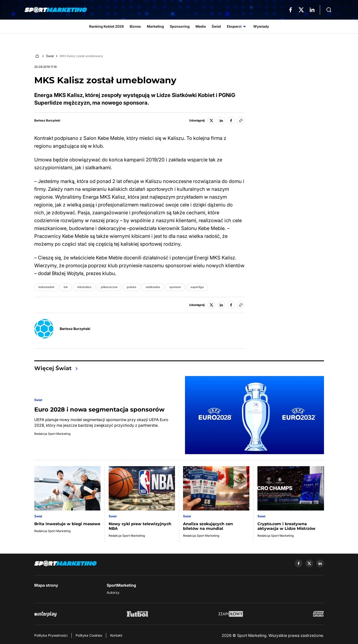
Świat (50, 56)
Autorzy (113, 592)
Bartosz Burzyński (47, 121)
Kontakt (116, 635)
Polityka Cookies (89, 635)
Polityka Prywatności (51, 635)
